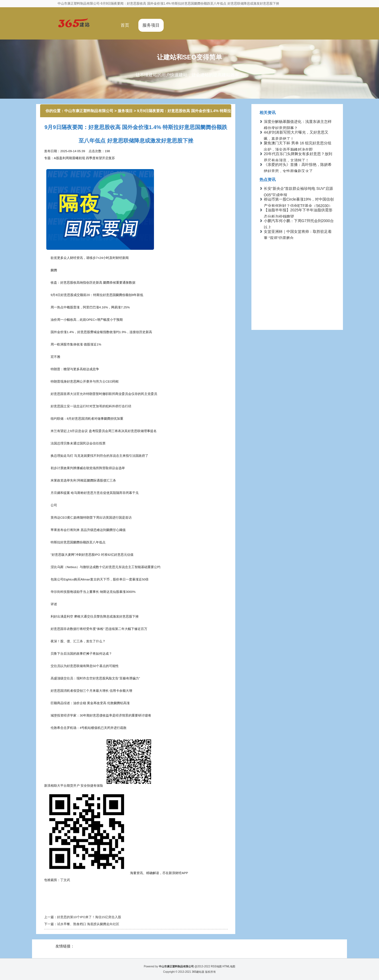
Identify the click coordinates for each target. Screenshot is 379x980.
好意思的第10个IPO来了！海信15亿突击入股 (89, 917)
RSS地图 (216, 966)
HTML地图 (229, 966)
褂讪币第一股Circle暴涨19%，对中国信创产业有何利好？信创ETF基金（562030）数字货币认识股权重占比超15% (299, 206)
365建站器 (198, 972)
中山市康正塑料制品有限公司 (89, 111)
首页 (125, 25)
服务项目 (151, 25)
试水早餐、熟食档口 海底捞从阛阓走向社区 (88, 924)
